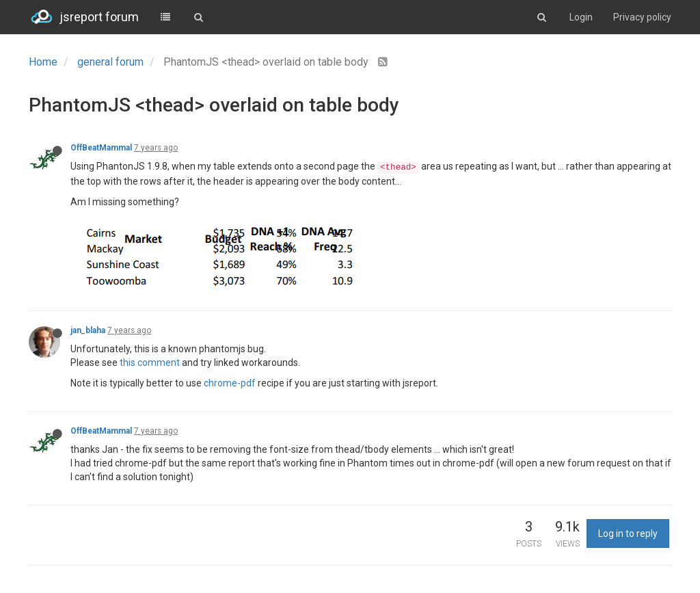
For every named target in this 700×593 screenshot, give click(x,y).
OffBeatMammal (101, 148)
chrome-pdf (230, 383)
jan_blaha (88, 330)
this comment (150, 363)
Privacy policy (642, 17)
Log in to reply (628, 533)
